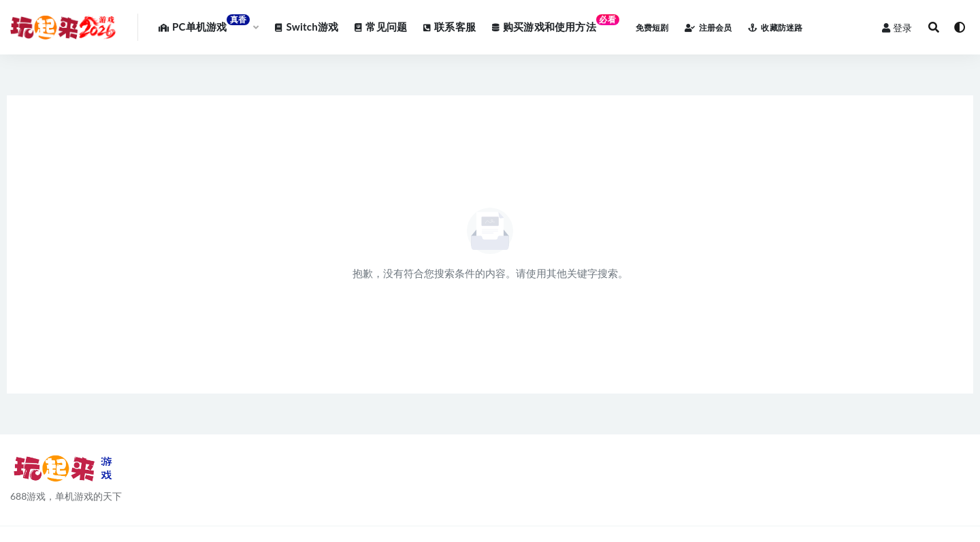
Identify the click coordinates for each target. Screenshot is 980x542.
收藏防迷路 (775, 28)
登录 (897, 28)
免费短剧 (652, 28)
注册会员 (708, 28)
